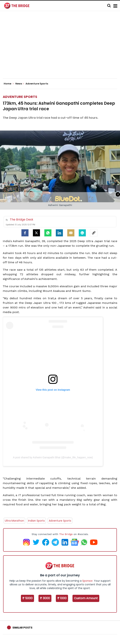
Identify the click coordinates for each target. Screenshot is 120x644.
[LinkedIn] (59, 233)
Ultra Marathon (14, 521)
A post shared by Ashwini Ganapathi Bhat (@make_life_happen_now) (53, 457)
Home (9, 84)
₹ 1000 (62, 598)
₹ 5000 (27, 598)
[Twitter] (36, 233)
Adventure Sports (20, 97)
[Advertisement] (61, 48)
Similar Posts (22, 628)
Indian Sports (36, 521)
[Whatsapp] (48, 233)
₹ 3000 (45, 598)
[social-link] (94, 233)
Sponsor (87, 581)
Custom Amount (86, 598)
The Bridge (66, 534)
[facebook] (25, 233)
